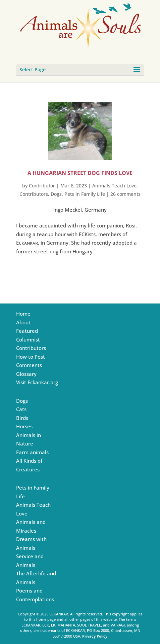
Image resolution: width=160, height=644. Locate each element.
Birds (22, 418)
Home (23, 314)
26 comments (125, 194)
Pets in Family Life (85, 194)
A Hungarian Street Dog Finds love (80, 173)
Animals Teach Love (114, 186)
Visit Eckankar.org (37, 382)
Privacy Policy (95, 636)
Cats (21, 409)
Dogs (56, 194)
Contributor (42, 186)
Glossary (26, 374)
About (23, 322)
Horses (24, 426)
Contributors (34, 194)
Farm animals (32, 452)
